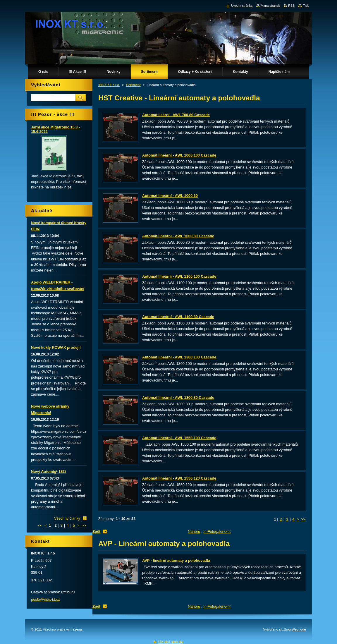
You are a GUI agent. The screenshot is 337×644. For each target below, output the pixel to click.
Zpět (96, 531)
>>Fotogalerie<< (217, 531)
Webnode (299, 629)
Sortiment (133, 85)
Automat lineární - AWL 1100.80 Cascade (178, 317)
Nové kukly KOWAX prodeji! (56, 347)
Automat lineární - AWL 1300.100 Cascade (179, 357)
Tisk (306, 6)
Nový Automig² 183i (48, 472)
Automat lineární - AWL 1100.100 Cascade (179, 276)
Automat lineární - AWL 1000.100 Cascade (179, 155)
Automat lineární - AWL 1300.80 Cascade (178, 397)
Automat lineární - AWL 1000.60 (170, 196)
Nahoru (194, 531)
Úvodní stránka (242, 6)
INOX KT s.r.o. (109, 85)
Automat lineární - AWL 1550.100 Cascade (179, 438)
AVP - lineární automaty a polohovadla (176, 560)
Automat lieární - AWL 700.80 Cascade (176, 115)
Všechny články (67, 518)
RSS (291, 6)
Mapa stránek (270, 6)
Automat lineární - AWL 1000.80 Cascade (178, 236)
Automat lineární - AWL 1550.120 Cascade (179, 478)
